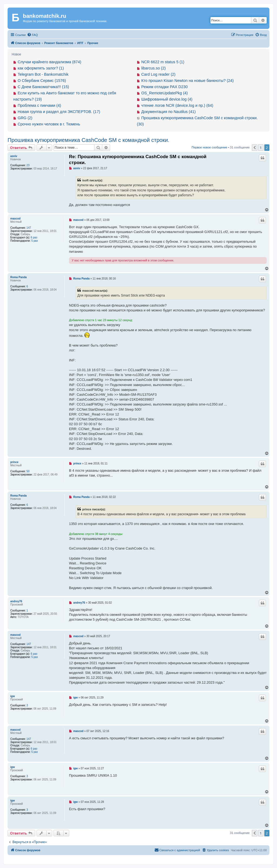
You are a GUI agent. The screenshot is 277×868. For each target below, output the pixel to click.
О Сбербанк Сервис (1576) (42, 81)
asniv (14, 156)
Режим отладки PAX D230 (164, 87)
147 (29, 228)
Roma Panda (19, 277)
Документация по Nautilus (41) (168, 112)
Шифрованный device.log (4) (167, 99)
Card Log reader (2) (158, 74)
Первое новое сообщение (209, 147)
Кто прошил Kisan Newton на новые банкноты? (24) (187, 81)
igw (13, 696)
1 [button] (261, 148)
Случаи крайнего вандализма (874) (49, 62)
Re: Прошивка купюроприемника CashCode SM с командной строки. (138, 159)
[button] (255, 148)
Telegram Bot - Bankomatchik (43, 74)
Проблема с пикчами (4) (39, 105)
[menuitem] (32, 35)
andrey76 (16, 601)
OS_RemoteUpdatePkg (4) (164, 93)
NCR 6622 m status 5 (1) (163, 62)
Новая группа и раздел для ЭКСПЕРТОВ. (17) (59, 112)
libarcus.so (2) (153, 68)
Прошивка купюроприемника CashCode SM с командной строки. (88, 140)
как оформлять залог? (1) (41, 68)
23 (28, 165)
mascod (15, 219)
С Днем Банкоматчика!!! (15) (43, 87)
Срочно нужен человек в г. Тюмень (49, 124)
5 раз (35, 241)
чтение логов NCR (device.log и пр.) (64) (177, 105)
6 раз (34, 237)
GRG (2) (25, 118)
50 (28, 471)
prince (14, 462)
